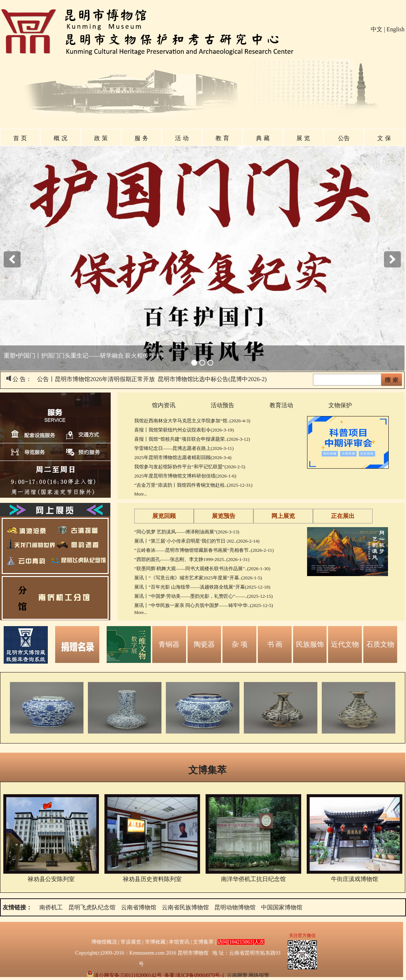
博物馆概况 (104, 942)
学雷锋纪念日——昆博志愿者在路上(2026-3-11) (184, 448)
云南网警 (237, 975)
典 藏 (263, 138)
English (396, 29)
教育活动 (281, 405)
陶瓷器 (204, 644)
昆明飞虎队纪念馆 (92, 907)
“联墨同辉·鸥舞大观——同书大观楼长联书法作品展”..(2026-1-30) (202, 569)
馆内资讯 (164, 405)
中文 (377, 29)
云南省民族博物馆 (185, 907)
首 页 (20, 138)
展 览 (303, 138)
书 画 (275, 644)
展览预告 (224, 516)
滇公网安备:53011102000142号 (124, 975)
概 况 (60, 138)
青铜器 (169, 644)
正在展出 (343, 516)
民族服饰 (310, 644)
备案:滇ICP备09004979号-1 (194, 975)
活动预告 (222, 405)
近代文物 (345, 644)
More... (141, 494)
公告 (344, 138)
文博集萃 (207, 770)
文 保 (384, 138)
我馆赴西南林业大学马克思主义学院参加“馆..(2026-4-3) (192, 421)
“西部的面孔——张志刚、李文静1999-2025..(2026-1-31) (192, 559)
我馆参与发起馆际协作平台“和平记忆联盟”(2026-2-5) (190, 467)
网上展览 (283, 516)
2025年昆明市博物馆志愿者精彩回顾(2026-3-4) (183, 457)
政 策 (101, 138)
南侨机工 (51, 907)
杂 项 (240, 644)
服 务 (141, 138)
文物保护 (340, 405)
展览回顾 (164, 516)
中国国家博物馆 (282, 907)
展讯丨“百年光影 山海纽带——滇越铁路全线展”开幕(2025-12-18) (202, 587)
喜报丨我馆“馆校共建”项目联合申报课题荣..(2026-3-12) (192, 439)
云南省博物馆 (139, 907)
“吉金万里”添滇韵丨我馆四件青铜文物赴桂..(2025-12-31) (193, 485)
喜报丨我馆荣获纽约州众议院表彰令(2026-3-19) (184, 430)
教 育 (222, 138)
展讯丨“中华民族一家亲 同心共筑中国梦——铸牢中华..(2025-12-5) (204, 605)
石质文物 (380, 644)
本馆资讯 (179, 942)
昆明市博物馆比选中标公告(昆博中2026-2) (212, 379)
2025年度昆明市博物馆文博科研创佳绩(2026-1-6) (185, 476)
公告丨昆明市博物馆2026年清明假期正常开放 (96, 379)
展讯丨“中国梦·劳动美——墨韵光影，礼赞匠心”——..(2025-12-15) (204, 596)
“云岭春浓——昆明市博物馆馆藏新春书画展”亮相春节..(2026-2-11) (204, 550)
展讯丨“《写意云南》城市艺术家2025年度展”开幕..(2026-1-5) (198, 578)
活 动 (182, 138)
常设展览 (131, 942)
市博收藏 (155, 942)
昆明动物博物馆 (235, 907)
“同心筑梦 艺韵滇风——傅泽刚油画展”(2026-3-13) (187, 532)
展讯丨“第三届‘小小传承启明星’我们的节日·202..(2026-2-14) (197, 541)
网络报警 (259, 975)
